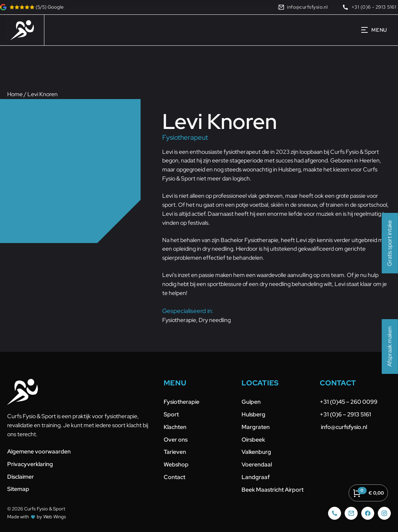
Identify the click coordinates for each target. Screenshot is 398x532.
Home (15, 94)
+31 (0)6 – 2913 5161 (345, 414)
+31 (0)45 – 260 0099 (349, 402)
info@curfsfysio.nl (343, 427)
